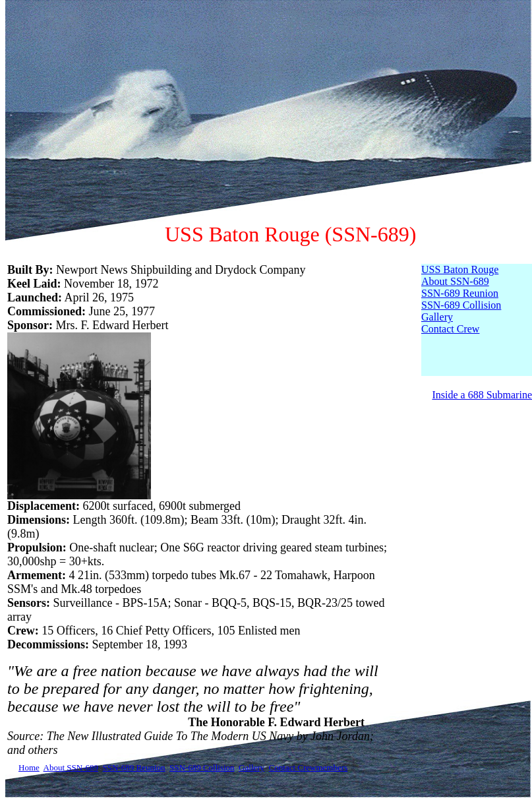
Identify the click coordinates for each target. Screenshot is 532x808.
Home (29, 767)
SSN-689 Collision (461, 305)
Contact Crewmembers (309, 767)
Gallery (437, 317)
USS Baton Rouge (460, 269)
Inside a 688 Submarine (482, 395)
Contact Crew (450, 329)
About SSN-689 (455, 281)
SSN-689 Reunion (460, 293)
